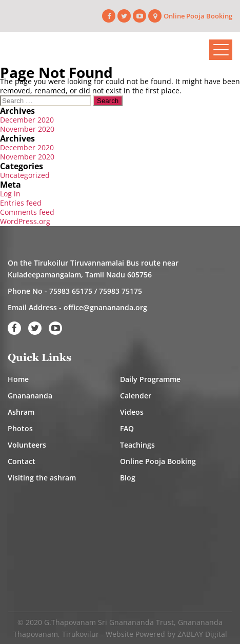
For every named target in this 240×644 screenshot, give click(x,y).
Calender (136, 396)
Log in (10, 194)
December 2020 (27, 120)
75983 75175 (121, 291)
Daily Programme (150, 379)
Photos (20, 428)
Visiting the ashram (42, 478)
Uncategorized (25, 175)
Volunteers (27, 445)
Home (18, 379)
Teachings (137, 445)
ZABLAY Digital (202, 634)
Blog (128, 478)
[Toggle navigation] (221, 50)
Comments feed (27, 212)
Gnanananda (30, 396)
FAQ (127, 428)
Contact (22, 461)
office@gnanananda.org (105, 307)
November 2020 (27, 129)
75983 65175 (71, 291)
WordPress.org (25, 221)
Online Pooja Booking (198, 16)
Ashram (21, 412)
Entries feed (21, 203)
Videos (132, 412)
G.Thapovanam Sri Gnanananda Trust (109, 622)
